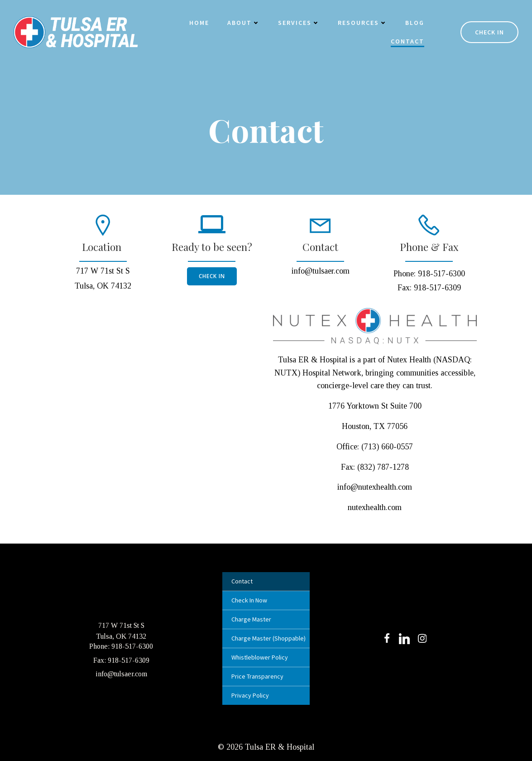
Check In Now (249, 600)
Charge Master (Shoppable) (266, 638)
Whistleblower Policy (260, 657)
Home (199, 23)
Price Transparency (257, 676)
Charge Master (251, 619)
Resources (362, 23)
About (244, 23)
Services (299, 23)
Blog (415, 23)
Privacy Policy (250, 695)
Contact (407, 41)
